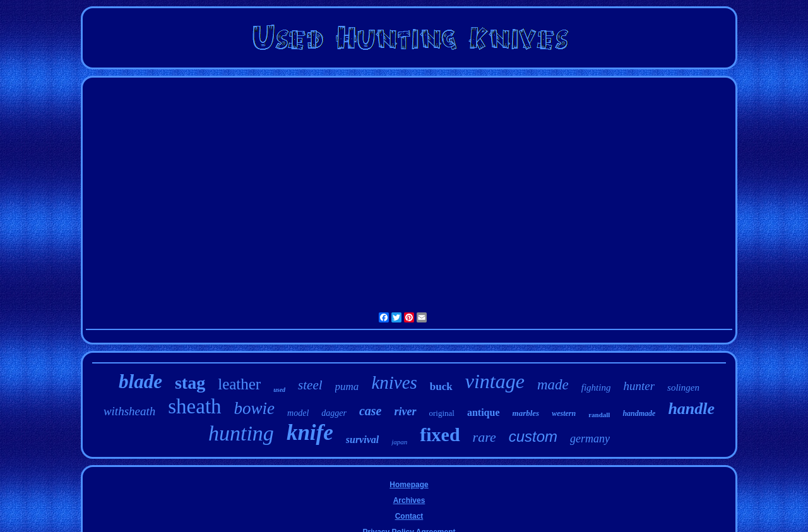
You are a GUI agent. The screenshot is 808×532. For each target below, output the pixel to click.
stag (190, 383)
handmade (639, 413)
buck (441, 387)
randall (599, 415)
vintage (495, 381)
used (279, 390)
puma (347, 387)
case (371, 411)
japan (399, 442)
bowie (255, 408)
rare (484, 437)
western (564, 413)
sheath (194, 406)
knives (394, 382)
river (406, 411)
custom (533, 436)
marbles (526, 413)
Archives (409, 500)
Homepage (409, 485)
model (298, 413)
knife (310, 433)
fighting (596, 387)
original (442, 413)
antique (484, 412)
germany (590, 439)
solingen (683, 387)
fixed (440, 434)
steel (310, 385)
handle (691, 409)
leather (239, 384)
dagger (334, 413)
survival (362, 440)
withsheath (129, 411)
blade (140, 381)
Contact (409, 516)
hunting (241, 433)
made (553, 385)
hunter (639, 386)
